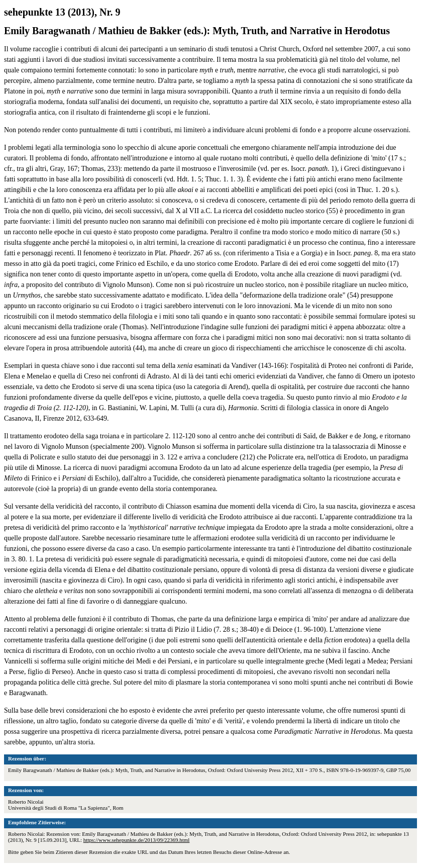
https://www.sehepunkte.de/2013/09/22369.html (137, 840)
